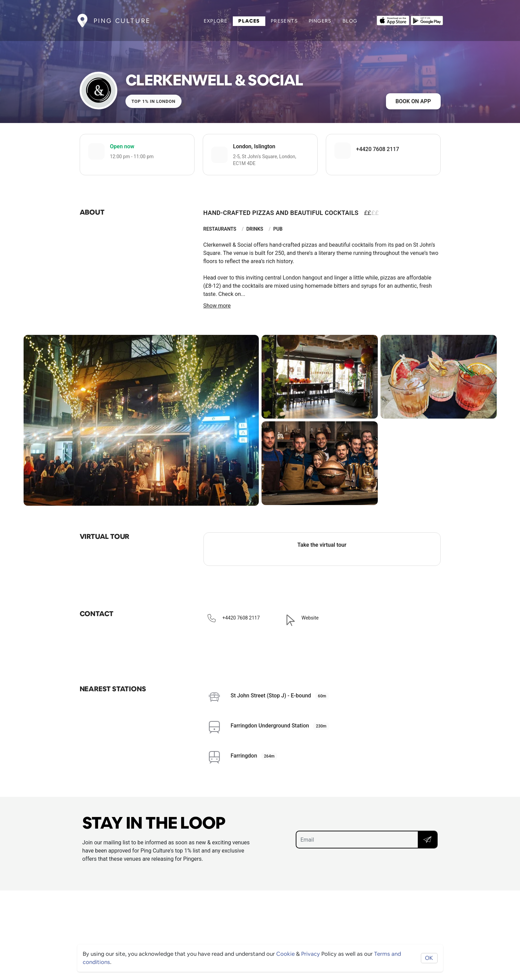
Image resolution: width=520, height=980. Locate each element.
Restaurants (220, 229)
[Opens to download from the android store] (427, 20)
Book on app (413, 101)
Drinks (255, 229)
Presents (284, 21)
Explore (216, 21)
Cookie (285, 954)
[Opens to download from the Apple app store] (393, 20)
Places (249, 21)
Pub (278, 229)
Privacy (311, 954)
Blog (350, 21)
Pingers (320, 21)
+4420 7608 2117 (378, 149)
